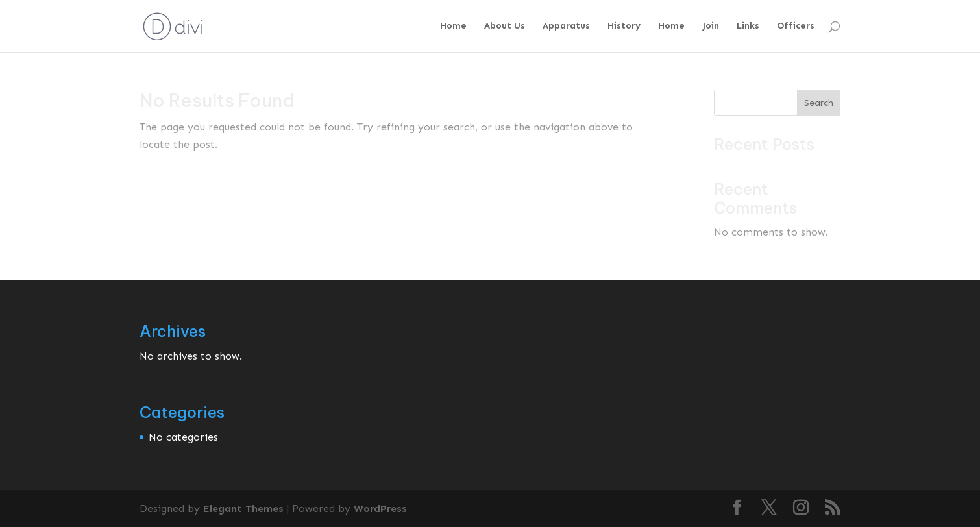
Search (819, 103)
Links (748, 26)
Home (453, 26)
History (624, 26)
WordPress (380, 509)
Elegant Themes (243, 509)
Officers (796, 26)
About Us (505, 26)
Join (711, 26)
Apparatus (566, 26)
